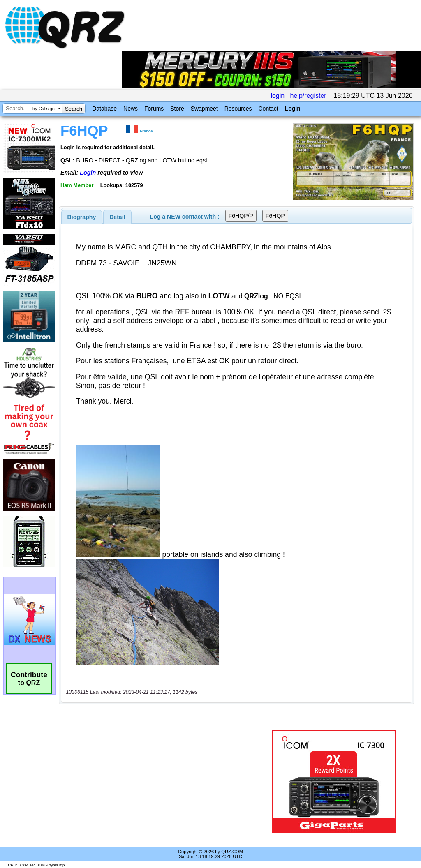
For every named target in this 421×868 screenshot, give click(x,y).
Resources (238, 108)
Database (104, 108)
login (278, 96)
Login (293, 108)
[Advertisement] (162, 782)
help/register (308, 96)
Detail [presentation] (117, 217)
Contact (268, 108)
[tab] (82, 217)
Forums (154, 108)
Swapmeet (204, 108)
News (131, 108)
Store (177, 108)
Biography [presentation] (82, 217)
